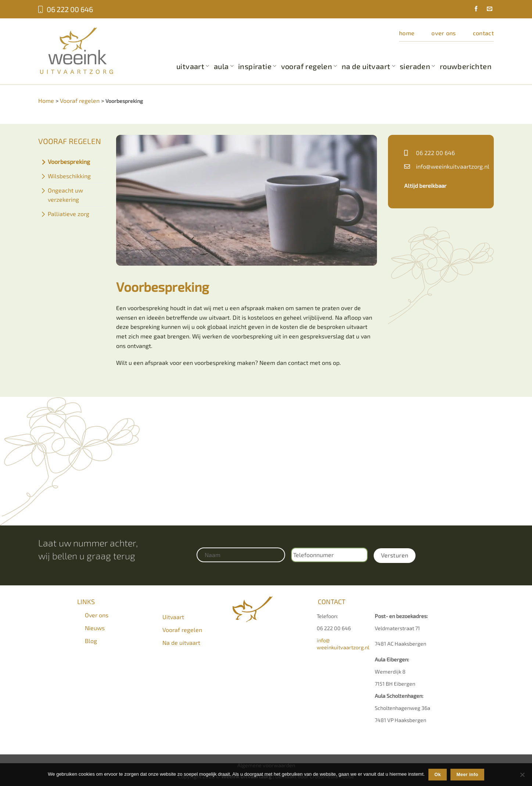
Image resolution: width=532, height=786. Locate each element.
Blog (91, 641)
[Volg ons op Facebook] (473, 10)
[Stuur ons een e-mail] (487, 10)
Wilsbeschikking (69, 176)
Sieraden (418, 66)
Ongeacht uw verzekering (65, 195)
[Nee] (522, 777)
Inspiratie (257, 66)
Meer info (467, 775)
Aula (224, 66)
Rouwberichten (466, 66)
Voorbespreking (69, 161)
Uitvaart (193, 66)
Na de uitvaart (369, 66)
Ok (438, 775)
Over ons (444, 33)
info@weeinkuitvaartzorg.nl (453, 166)
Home (407, 33)
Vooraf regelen (309, 66)
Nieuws (95, 628)
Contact (483, 33)
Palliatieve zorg (69, 214)
